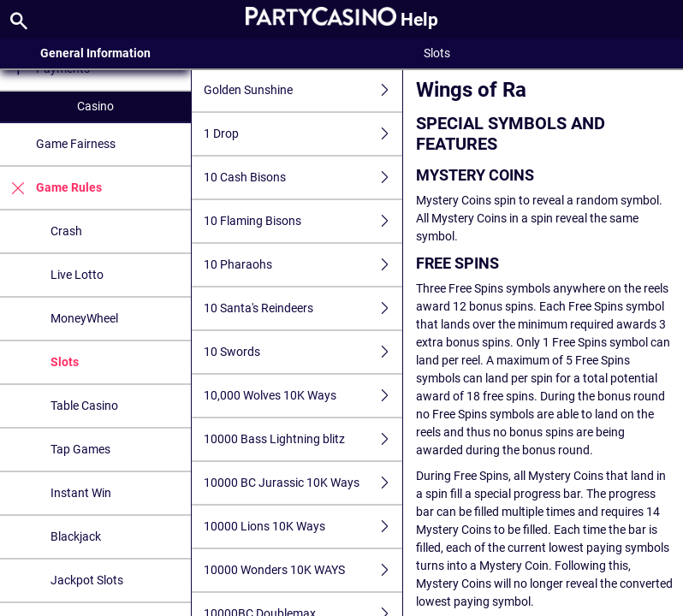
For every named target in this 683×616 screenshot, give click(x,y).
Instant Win (81, 493)
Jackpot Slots (87, 580)
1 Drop (303, 134)
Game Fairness (76, 144)
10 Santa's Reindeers (303, 308)
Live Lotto (77, 275)
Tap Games (80, 449)
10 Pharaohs (303, 265)
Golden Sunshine (303, 90)
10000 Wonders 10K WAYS (303, 570)
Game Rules (51, 188)
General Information (95, 53)
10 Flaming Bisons (303, 221)
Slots (65, 362)
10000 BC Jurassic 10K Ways (303, 483)
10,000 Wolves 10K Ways (303, 396)
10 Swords (303, 352)
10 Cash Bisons (303, 178)
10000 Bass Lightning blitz (303, 439)
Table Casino (84, 406)
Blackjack (76, 536)
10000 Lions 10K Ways (303, 527)
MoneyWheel (84, 318)
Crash (66, 231)
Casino (95, 106)
